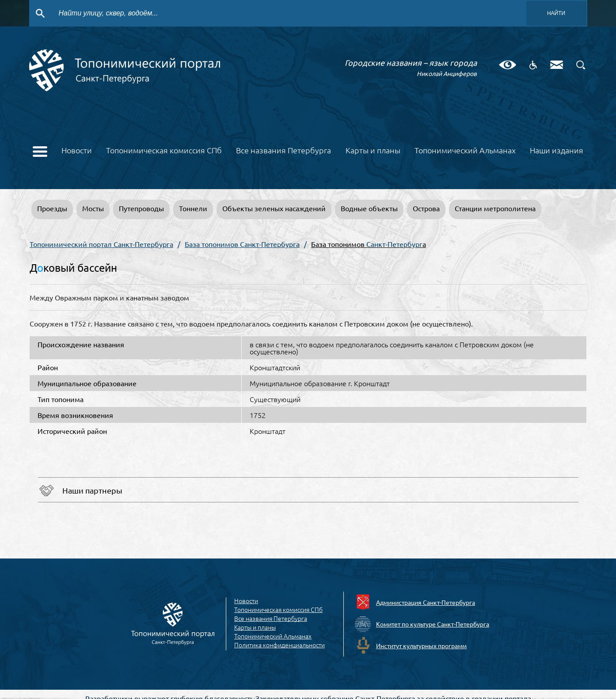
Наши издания (557, 151)
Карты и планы (373, 151)
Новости (77, 151)
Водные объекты (369, 208)
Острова (426, 208)
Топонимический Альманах (465, 151)
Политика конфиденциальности (279, 645)
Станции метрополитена (495, 208)
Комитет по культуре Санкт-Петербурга (433, 624)
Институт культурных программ (421, 646)
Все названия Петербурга (283, 151)
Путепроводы (141, 208)
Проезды (52, 208)
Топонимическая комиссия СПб (164, 151)
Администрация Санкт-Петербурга (426, 602)
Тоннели (193, 208)
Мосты (93, 208)
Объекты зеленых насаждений (274, 208)
